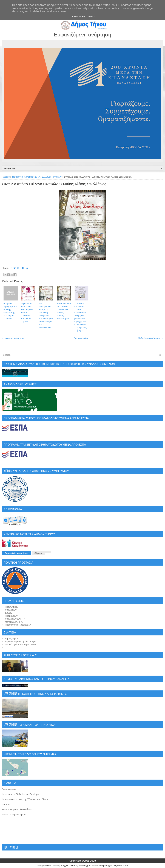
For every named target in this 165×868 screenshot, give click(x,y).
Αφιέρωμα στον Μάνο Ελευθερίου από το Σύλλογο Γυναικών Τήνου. (27, 313)
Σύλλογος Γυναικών (52, 177)
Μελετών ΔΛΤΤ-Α (14, 622)
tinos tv (6, 804)
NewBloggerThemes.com (91, 866)
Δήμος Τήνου (12, 639)
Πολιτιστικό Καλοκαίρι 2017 (26, 177)
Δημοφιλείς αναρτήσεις (16, 553)
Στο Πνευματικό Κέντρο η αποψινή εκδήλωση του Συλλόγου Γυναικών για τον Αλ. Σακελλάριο (46, 316)
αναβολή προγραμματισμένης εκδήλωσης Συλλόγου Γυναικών (10, 311)
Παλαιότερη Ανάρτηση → (151, 338)
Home (6, 177)
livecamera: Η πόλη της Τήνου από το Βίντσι (25, 799)
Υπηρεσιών (11, 610)
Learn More (78, 17)
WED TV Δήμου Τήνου (14, 815)
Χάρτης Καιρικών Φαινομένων (17, 809)
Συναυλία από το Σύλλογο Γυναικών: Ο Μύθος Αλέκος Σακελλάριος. (54, 184)
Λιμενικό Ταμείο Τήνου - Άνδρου (21, 642)
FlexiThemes (53, 866)
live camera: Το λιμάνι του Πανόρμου (21, 794)
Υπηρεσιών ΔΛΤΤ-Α (15, 619)
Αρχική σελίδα (81, 338)
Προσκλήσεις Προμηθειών (18, 625)
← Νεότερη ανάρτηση (13, 338)
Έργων (9, 613)
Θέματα (38, 553)
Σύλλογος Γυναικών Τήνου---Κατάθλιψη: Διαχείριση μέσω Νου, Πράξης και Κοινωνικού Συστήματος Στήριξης (80, 317)
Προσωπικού (12, 607)
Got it (92, 17)
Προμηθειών (11, 616)
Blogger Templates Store (116, 866)
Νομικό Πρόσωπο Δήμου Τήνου (21, 645)
